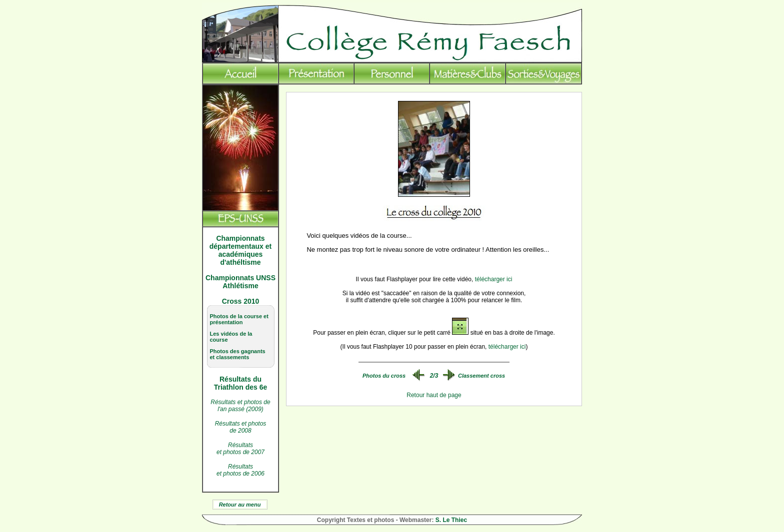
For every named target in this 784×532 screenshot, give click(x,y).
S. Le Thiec (451, 520)
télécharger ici (494, 279)
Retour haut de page (434, 395)
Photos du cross (384, 376)
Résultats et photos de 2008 (241, 427)
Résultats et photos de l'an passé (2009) (240, 406)
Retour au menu (240, 505)
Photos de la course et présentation (239, 319)
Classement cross (481, 376)
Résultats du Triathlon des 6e (241, 383)
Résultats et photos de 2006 (240, 470)
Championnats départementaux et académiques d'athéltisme (240, 250)
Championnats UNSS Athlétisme (240, 282)
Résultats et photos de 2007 (240, 449)
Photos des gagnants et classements (238, 354)
